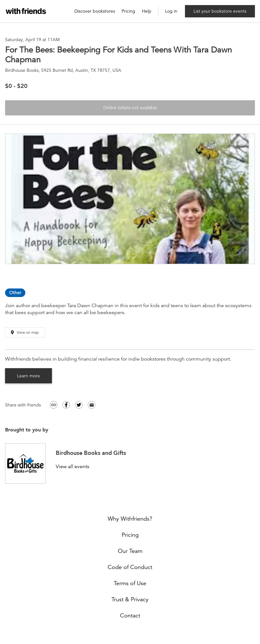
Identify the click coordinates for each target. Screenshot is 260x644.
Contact (130, 616)
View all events (73, 467)
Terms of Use (130, 583)
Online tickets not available (130, 108)
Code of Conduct (130, 567)
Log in (171, 11)
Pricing (128, 11)
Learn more (29, 376)
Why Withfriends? (130, 519)
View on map (24, 333)
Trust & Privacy (130, 599)
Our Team (130, 551)
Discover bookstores (95, 11)
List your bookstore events (220, 11)
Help (147, 11)
